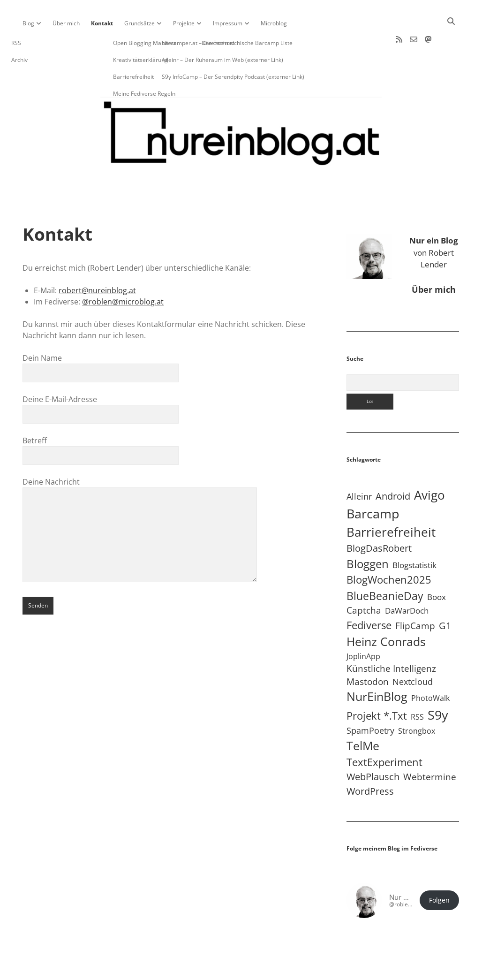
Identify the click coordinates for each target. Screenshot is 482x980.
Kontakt (102, 23)
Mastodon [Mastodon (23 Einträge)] (368, 652)
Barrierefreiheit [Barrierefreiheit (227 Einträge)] (391, 502)
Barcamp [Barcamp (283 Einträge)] (373, 484)
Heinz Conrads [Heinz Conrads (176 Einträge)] (386, 611)
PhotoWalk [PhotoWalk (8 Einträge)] (430, 668)
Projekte (184, 23)
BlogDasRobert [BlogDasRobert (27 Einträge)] (379, 518)
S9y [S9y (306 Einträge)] (438, 685)
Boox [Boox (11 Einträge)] (437, 567)
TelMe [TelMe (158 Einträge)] (363, 716)
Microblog (274, 23)
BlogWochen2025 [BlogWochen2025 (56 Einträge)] (389, 550)
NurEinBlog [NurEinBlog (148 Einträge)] (377, 666)
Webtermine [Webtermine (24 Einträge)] (430, 747)
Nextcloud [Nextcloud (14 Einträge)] (413, 652)
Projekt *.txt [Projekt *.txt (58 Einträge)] (377, 686)
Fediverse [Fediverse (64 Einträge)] (369, 595)
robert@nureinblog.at (97, 260)
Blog (28, 23)
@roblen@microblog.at (123, 272)
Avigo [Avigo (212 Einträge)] (429, 465)
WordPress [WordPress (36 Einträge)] (370, 761)
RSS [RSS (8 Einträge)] (417, 687)
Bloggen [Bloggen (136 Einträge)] (368, 534)
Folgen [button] (439, 870)
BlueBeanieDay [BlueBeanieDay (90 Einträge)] (385, 566)
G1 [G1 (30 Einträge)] (445, 596)
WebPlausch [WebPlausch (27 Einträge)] (373, 747)
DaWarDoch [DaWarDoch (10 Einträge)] (407, 581)
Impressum (228, 23)
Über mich (66, 23)
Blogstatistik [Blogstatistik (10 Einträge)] (414, 535)
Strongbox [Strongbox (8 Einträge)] (417, 701)
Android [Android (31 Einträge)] (393, 466)
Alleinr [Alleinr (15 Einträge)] (359, 466)
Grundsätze (139, 23)
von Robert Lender (434, 222)
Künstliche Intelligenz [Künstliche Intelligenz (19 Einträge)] (391, 638)
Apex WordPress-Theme (212, 969)
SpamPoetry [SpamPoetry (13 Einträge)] (370, 700)
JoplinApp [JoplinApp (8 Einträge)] (363, 626)
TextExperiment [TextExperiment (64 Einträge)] (384, 732)
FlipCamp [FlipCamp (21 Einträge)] (415, 596)
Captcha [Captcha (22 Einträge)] (364, 580)
